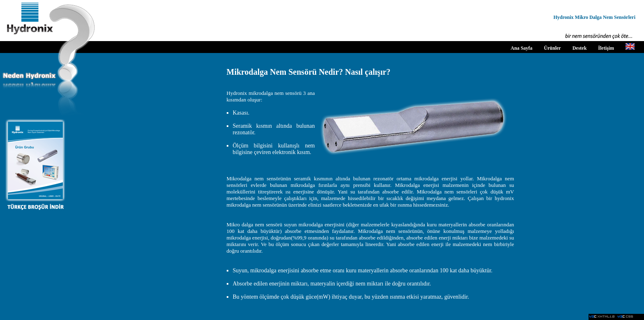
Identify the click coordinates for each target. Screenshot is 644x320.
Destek (580, 48)
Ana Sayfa (521, 48)
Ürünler (552, 48)
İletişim (606, 48)
